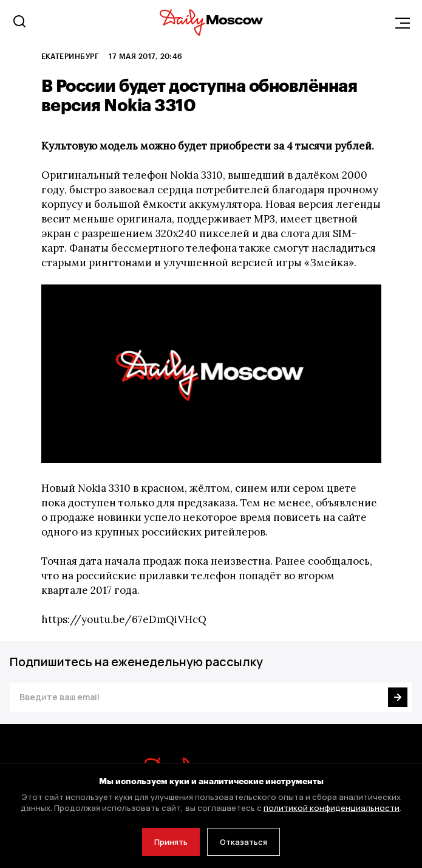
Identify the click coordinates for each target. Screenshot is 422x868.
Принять (171, 842)
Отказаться (243, 842)
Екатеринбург (70, 56)
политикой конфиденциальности (332, 808)
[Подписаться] (398, 697)
